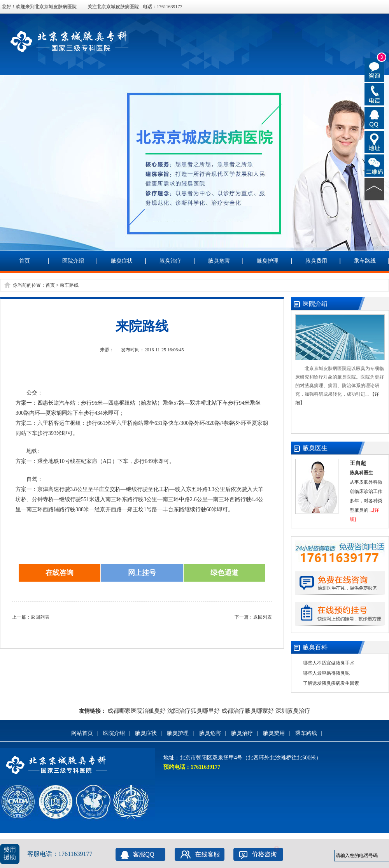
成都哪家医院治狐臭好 (137, 711)
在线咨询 (60, 573)
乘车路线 (365, 261)
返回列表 (40, 617)
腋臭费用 (316, 261)
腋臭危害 (219, 261)
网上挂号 (142, 573)
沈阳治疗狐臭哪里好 (194, 711)
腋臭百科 (315, 647)
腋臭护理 (268, 261)
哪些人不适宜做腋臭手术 (329, 663)
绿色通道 (224, 573)
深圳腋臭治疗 (293, 711)
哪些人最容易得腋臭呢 (326, 673)
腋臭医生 (315, 448)
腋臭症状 (122, 261)
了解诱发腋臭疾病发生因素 (331, 683)
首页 (25, 261)
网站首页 (82, 733)
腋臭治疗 (170, 261)
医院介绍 (73, 261)
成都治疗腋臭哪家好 (248, 711)
